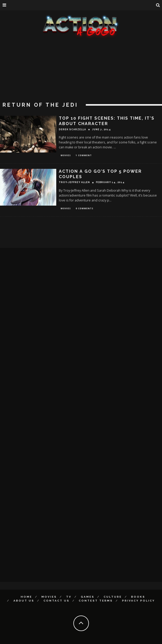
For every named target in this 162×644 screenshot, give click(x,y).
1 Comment (84, 155)
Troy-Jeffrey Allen (74, 182)
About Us (24, 601)
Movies (66, 155)
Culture (113, 597)
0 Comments (84, 208)
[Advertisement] (81, 78)
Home (26, 597)
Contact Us (57, 601)
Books (138, 597)
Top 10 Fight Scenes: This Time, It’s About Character (107, 121)
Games (88, 597)
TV (69, 597)
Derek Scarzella (72, 129)
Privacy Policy (139, 601)
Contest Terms (96, 601)
